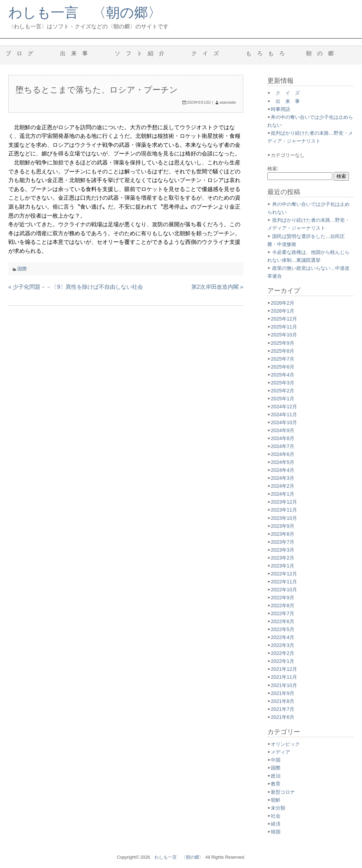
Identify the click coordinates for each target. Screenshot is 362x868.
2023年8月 (283, 534)
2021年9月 (283, 693)
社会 (276, 816)
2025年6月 (283, 367)
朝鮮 (276, 800)
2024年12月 (284, 407)
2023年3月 (283, 550)
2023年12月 (284, 502)
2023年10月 (284, 518)
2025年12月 (284, 319)
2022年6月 (283, 621)
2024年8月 (283, 438)
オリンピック (285, 744)
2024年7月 (283, 446)
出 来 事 (77, 53)
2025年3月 (283, 383)
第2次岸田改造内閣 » (217, 287)
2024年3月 (283, 478)
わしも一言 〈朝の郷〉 (85, 12)
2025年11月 (284, 327)
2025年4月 (283, 375)
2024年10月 (284, 422)
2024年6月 (283, 454)
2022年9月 (283, 598)
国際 (22, 269)
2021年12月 (284, 669)
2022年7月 (283, 613)
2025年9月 (283, 343)
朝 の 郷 (323, 53)
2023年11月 (284, 510)
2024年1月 (283, 494)
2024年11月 (284, 414)
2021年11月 (284, 677)
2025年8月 (283, 351)
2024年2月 (283, 486)
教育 (276, 784)
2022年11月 (284, 582)
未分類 (278, 808)
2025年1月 (283, 399)
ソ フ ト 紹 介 (142, 53)
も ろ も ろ (265, 53)
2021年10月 (284, 685)
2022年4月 (283, 637)
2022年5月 (283, 629)
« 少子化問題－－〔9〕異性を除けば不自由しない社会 (76, 287)
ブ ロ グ (22, 53)
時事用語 (280, 109)
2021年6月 (283, 717)
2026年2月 (283, 303)
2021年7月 (283, 709)
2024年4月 (283, 470)
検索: (273, 169)
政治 (276, 776)
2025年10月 (284, 335)
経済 (276, 824)
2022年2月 (283, 653)
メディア (280, 752)
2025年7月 (283, 359)
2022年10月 (284, 590)
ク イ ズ (208, 53)
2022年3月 (283, 645)
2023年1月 (283, 566)
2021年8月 (283, 701)
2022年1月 (283, 661)
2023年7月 (283, 542)
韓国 (276, 832)
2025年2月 (283, 391)
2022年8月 (283, 605)
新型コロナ (283, 792)
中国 (276, 760)
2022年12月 (284, 574)
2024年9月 (283, 430)
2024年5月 (283, 462)
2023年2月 (283, 558)
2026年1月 (283, 311)
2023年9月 (283, 526)
